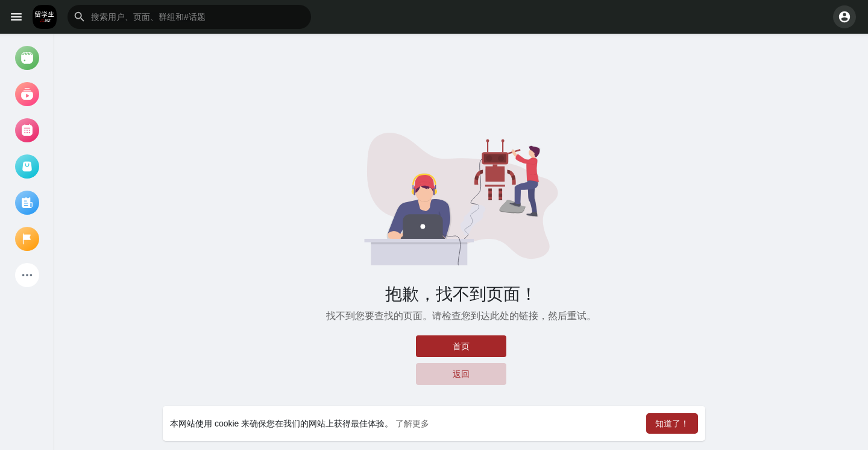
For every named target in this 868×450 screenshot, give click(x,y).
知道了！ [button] (672, 423)
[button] (189, 17)
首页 (461, 346)
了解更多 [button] (412, 423)
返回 (461, 374)
